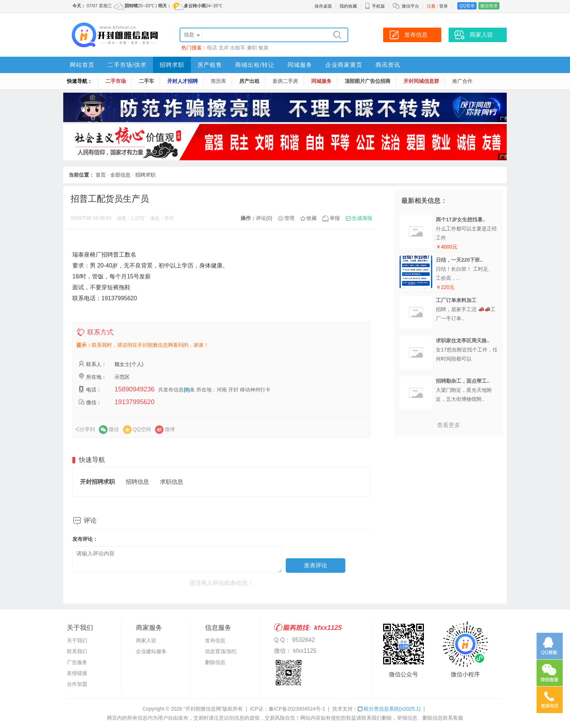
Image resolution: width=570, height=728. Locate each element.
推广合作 (462, 81)
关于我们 (77, 640)
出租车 (238, 48)
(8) (187, 390)
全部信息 (120, 175)
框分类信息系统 (389, 709)
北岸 (224, 48)
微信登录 (489, 6)
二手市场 (116, 81)
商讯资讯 (388, 65)
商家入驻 (146, 640)
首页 (101, 175)
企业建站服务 (151, 651)
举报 (335, 218)
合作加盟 (77, 684)
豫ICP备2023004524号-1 (297, 709)
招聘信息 (137, 482)
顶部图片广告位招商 (368, 81)
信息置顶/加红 (221, 651)
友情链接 (77, 673)
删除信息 (215, 662)
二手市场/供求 (127, 65)
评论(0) (264, 218)
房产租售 (210, 65)
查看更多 (449, 425)
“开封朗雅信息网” (203, 709)
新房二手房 (285, 81)
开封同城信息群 (421, 81)
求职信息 (172, 482)
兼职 (252, 48)
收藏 (312, 218)
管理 (289, 218)
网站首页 (82, 65)
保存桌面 (323, 6)
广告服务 (77, 662)
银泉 (264, 48)
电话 (212, 48)
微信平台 (410, 6)
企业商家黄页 (344, 65)
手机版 (375, 6)
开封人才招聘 (182, 81)
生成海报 (362, 218)
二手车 (146, 81)
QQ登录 (467, 6)
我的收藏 (348, 6)
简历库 (218, 81)
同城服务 (300, 65)
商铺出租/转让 (255, 65)
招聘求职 (172, 65)
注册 (431, 6)
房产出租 (249, 81)
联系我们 (77, 651)
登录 (443, 6)
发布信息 (215, 640)
